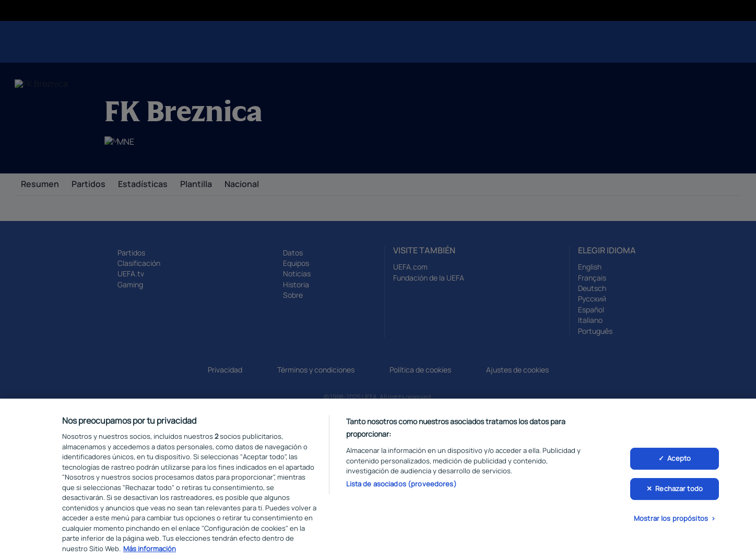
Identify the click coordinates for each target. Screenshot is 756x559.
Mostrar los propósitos (671, 524)
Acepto (679, 464)
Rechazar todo (679, 494)
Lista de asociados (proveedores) (401, 490)
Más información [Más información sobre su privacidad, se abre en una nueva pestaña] (150, 554)
